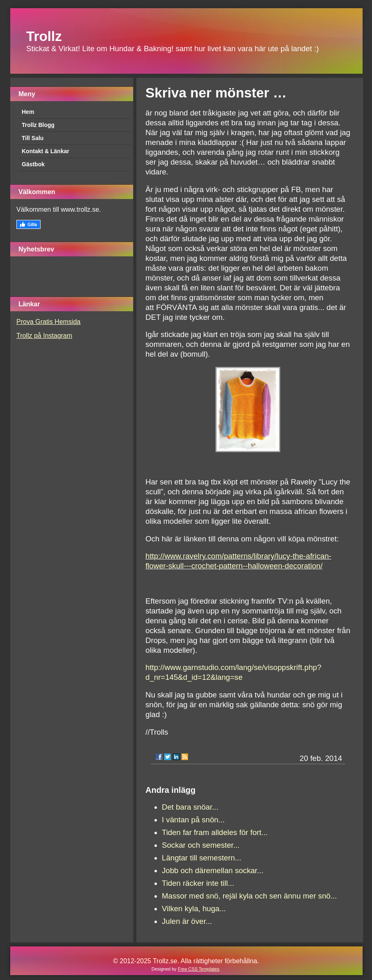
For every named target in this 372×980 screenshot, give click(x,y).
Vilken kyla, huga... (194, 909)
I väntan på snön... (193, 820)
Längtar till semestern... (202, 858)
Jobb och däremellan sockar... (213, 870)
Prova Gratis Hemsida (49, 322)
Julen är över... (187, 921)
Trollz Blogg (38, 125)
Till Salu (33, 138)
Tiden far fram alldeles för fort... (215, 832)
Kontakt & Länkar (45, 151)
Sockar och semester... (201, 845)
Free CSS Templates (198, 969)
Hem (28, 112)
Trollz (44, 36)
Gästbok (33, 164)
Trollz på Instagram (44, 336)
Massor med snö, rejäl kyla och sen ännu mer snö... (249, 896)
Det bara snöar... (190, 807)
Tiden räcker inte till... (198, 883)
